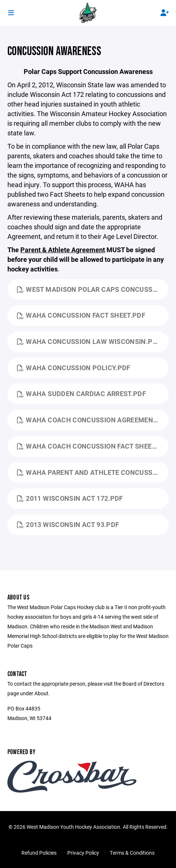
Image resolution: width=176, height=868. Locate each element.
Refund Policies (39, 853)
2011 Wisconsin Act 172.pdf (70, 498)
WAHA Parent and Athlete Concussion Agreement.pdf (93, 472)
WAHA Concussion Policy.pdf (74, 368)
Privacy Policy (83, 853)
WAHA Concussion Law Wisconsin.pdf (89, 341)
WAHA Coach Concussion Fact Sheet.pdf (93, 446)
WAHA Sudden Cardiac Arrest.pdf (82, 394)
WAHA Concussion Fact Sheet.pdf (81, 315)
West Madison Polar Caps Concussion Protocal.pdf (93, 289)
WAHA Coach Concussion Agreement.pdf (93, 420)
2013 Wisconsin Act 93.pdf (68, 524)
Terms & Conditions (132, 853)
